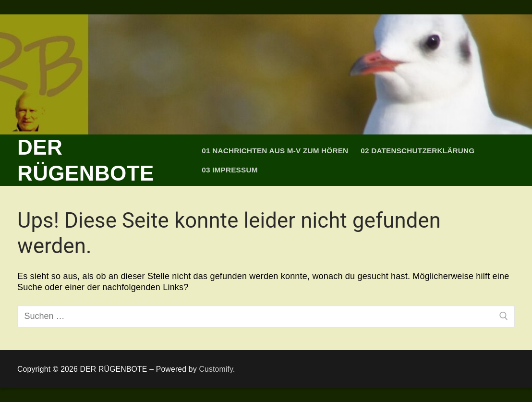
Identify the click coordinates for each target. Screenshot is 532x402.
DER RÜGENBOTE (86, 160)
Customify (216, 369)
